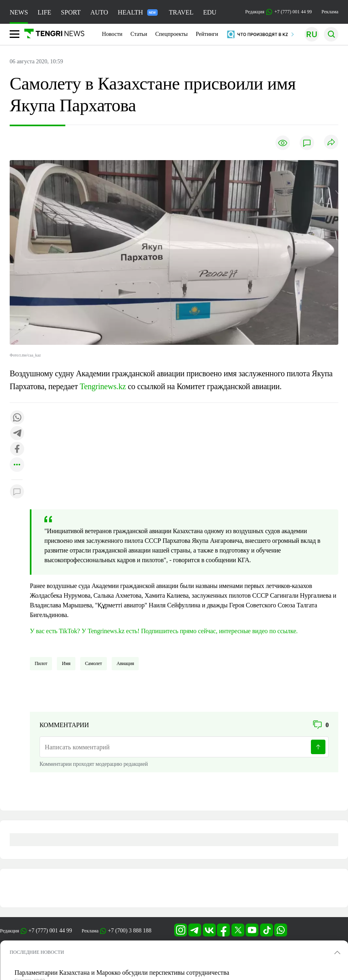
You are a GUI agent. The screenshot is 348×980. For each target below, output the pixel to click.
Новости (112, 34)
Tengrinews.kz (103, 386)
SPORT (71, 12)
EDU (210, 12)
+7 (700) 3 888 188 (129, 931)
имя (66, 663)
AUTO (99, 12)
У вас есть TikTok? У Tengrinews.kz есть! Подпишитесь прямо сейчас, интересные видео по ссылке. (164, 631)
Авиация (125, 663)
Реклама (330, 12)
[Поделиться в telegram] (17, 434)
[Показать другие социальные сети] (17, 465)
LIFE (44, 12)
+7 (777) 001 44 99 (50, 931)
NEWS (19, 12)
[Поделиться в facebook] (17, 449)
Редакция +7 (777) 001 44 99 (278, 12)
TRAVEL (181, 12)
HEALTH (138, 12)
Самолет (94, 663)
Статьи (139, 34)
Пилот (41, 663)
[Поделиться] (331, 143)
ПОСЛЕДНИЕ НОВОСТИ (37, 952)
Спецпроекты (172, 34)
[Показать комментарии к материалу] (17, 492)
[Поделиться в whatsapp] (17, 418)
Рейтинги (207, 34)
